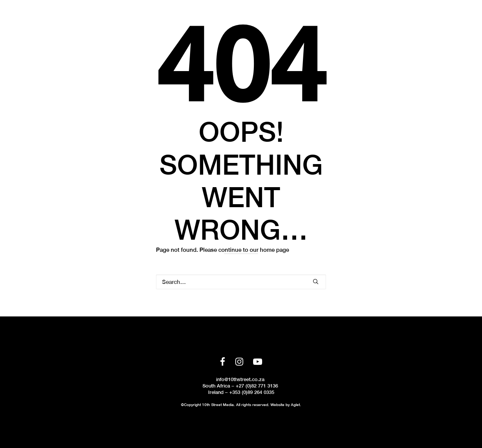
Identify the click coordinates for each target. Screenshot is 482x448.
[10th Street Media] (39, 22)
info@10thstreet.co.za (240, 379)
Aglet (295, 405)
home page (274, 250)
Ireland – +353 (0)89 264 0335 (241, 392)
